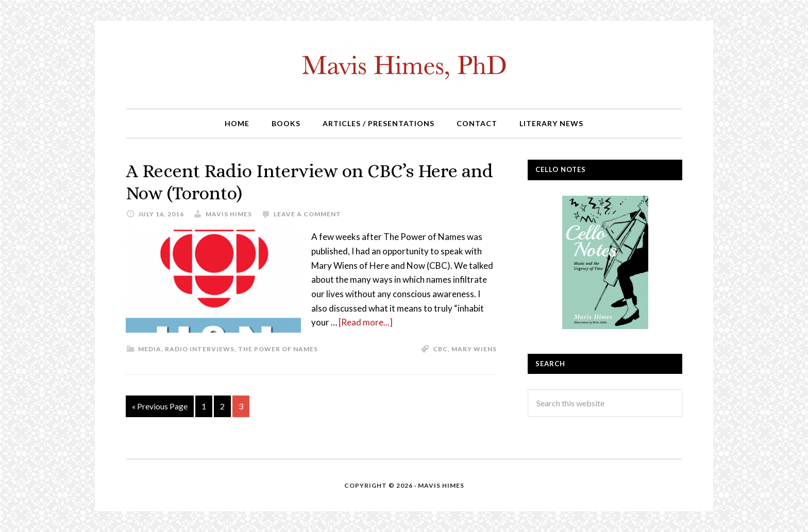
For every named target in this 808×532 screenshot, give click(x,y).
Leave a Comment (307, 214)
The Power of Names (278, 349)
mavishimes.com (404, 64)
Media (150, 349)
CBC (440, 349)
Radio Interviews (200, 349)
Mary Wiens (474, 349)
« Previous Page (160, 406)
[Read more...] (366, 322)
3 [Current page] (241, 406)
